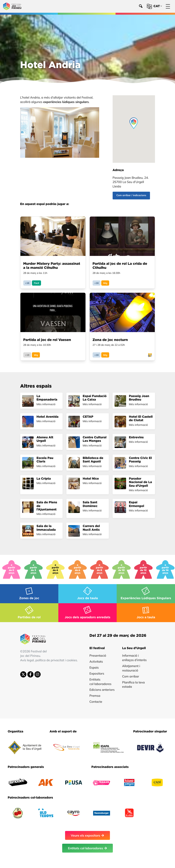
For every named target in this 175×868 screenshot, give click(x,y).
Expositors (97, 673)
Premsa (95, 696)
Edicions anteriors (102, 690)
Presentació (98, 655)
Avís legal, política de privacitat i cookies (49, 660)
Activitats (96, 661)
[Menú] (168, 6)
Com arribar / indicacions (131, 195)
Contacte (96, 702)
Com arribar (131, 676)
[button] (134, 123)
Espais (94, 667)
